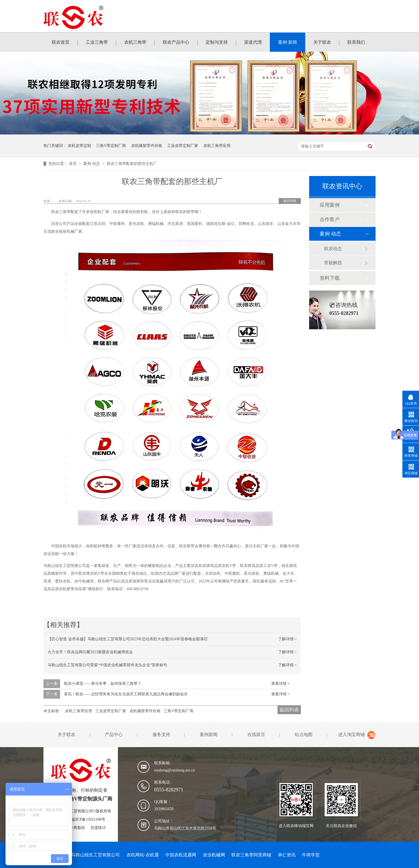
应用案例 (330, 205)
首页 (73, 164)
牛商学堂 (311, 855)
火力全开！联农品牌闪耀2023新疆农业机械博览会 (90, 652)
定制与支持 (217, 42)
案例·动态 (92, 164)
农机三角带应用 (217, 146)
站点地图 (304, 734)
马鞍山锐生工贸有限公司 (95, 855)
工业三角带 (97, 42)
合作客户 (330, 219)
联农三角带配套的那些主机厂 (132, 164)
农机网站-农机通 (143, 855)
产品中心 (114, 734)
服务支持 (161, 734)
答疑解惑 (333, 263)
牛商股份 (77, 828)
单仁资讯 (287, 855)
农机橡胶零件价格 (147, 146)
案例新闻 (209, 734)
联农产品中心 (176, 42)
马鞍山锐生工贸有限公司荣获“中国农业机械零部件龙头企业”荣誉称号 (107, 665)
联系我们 (356, 42)
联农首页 (61, 42)
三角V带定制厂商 (111, 146)
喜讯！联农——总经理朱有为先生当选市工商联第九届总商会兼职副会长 (126, 694)
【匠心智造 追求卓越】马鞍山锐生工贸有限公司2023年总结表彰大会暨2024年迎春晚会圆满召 (128, 639)
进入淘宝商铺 (351, 734)
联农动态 (333, 249)
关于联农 (322, 42)
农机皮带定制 (79, 146)
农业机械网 (214, 855)
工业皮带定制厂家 (183, 146)
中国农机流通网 (181, 855)
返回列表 (290, 201)
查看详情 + (280, 684)
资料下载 (330, 278)
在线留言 (256, 734)
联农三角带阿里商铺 (251, 855)
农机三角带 (135, 42)
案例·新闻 (288, 42)
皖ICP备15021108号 (88, 819)
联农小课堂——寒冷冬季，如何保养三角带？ (103, 684)
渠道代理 (253, 42)
